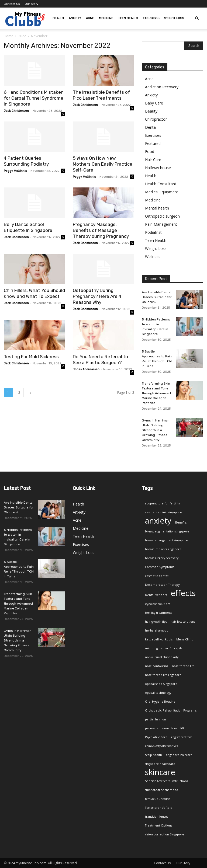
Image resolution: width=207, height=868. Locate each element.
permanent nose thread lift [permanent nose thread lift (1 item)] (165, 728)
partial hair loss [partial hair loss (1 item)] (156, 719)
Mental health (157, 208)
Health (58, 18)
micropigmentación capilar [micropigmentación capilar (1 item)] (164, 648)
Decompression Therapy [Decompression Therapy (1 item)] (162, 585)
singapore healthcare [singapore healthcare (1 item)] (160, 764)
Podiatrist (153, 232)
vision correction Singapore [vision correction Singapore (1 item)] (165, 834)
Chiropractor (156, 119)
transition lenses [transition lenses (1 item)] (156, 817)
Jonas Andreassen (86, 369)
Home (8, 36)
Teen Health (128, 18)
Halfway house (158, 168)
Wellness (153, 257)
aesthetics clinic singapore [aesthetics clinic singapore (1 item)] (163, 512)
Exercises (151, 18)
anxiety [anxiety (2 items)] (158, 521)
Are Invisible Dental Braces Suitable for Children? (157, 297)
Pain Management (161, 224)
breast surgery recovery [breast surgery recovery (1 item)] (162, 558)
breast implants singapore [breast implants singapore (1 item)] (163, 549)
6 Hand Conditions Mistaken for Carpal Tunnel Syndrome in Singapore (34, 98)
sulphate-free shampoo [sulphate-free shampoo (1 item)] (162, 790)
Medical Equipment (162, 192)
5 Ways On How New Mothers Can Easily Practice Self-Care (103, 164)
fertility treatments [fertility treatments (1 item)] (158, 613)
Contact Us (12, 4)
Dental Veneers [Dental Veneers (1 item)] (156, 595)
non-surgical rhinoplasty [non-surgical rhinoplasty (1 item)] (162, 657)
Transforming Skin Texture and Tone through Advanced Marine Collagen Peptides (156, 393)
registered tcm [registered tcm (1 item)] (182, 737)
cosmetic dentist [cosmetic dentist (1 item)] (157, 576)
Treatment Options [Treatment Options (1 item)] (158, 825)
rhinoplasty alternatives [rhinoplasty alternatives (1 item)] (161, 746)
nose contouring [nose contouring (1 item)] (157, 666)
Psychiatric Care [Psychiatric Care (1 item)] (156, 737)
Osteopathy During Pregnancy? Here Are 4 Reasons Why (97, 296)
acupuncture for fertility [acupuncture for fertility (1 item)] (162, 503)
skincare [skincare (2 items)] (160, 772)
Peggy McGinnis (15, 171)
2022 (22, 36)
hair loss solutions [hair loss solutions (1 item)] (183, 622)
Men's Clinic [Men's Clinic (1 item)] (185, 639)
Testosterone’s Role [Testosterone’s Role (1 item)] (159, 808)
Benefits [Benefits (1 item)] (181, 522)
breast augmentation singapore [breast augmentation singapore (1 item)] (167, 531)
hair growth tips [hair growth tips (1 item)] (156, 622)
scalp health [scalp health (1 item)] (153, 755)
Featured (153, 143)
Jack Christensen (16, 111)
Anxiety (75, 18)
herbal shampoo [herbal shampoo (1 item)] (157, 630)
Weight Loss (174, 18)
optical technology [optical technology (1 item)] (158, 693)
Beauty (151, 111)
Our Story (32, 4)
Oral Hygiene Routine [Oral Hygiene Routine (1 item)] (160, 702)
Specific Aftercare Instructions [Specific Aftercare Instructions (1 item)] (166, 781)
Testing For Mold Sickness (31, 357)
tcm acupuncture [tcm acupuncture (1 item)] (158, 799)
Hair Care (153, 160)
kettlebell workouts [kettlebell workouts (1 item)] (159, 639)
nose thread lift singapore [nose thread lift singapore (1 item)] (163, 675)
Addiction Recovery (162, 87)
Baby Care (154, 103)
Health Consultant (161, 184)
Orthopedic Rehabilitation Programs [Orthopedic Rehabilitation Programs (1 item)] (171, 710)
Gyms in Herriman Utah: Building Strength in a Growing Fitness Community (156, 430)
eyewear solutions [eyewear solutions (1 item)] (158, 604)
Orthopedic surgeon (162, 216)
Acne (90, 18)
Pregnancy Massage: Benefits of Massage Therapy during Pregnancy (101, 230)
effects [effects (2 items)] (183, 593)
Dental (151, 127)
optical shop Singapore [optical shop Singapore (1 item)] (161, 684)
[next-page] (30, 393)
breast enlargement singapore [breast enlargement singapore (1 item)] (166, 540)
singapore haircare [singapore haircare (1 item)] (179, 755)
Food (150, 151)
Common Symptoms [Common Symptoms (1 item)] (160, 567)
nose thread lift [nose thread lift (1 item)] (183, 666)
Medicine (106, 18)
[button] (197, 18)
